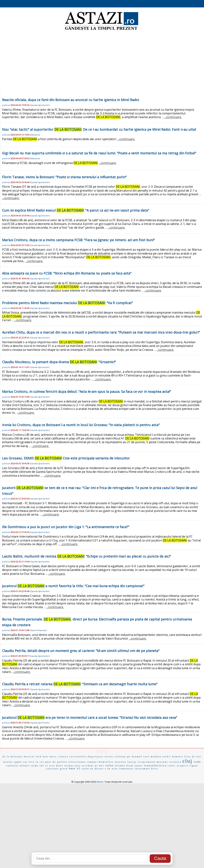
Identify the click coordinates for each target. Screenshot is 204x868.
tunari (139, 766)
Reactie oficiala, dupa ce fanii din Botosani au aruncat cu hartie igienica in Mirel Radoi (70, 100)
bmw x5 (75, 769)
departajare (96, 757)
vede (197, 762)
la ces (40, 762)
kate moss (50, 757)
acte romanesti (123, 769)
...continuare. (173, 117)
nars (78, 766)
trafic (172, 766)
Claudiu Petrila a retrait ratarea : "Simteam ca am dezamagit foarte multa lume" (80, 684)
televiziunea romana (83, 762)
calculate (52, 769)
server (109, 757)
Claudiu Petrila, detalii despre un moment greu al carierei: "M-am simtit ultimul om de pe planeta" (81, 651)
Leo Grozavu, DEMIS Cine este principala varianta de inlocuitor (66, 458)
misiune (162, 762)
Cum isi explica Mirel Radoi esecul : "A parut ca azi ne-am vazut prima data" (76, 210)
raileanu (120, 757)
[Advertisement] (102, 61)
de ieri (197, 757)
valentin (12, 766)
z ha (108, 769)
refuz (110, 765)
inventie (120, 762)
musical (29, 757)
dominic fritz (181, 757)
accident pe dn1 (93, 766)
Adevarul (35, 135)
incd (39, 757)
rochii (167, 757)
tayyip (132, 762)
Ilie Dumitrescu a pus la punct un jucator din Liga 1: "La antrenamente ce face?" (66, 527)
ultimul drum (124, 766)
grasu (64, 769)
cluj (187, 761)
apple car (21, 762)
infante (24, 766)
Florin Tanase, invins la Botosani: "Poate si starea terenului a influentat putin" (64, 177)
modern (156, 756)
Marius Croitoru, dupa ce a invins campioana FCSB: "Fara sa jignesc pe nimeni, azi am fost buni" (78, 240)
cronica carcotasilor (72, 757)
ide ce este (47, 766)
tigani (194, 766)
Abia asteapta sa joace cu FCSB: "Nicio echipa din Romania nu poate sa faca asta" (67, 273)
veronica (175, 762)
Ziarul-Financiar (38, 630)
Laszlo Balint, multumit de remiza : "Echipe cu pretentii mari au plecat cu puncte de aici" (87, 556)
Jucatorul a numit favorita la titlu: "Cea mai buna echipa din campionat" (73, 586)
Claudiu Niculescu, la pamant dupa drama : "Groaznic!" (59, 362)
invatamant (142, 769)
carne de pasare (93, 769)
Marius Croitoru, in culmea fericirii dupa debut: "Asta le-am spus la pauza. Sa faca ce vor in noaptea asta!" (87, 392)
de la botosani (13, 757)
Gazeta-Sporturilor (40, 105)
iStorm (100, 782)
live (32, 762)
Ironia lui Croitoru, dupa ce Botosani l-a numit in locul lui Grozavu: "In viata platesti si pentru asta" (81, 425)
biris (155, 769)
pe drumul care (138, 756)
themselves (106, 762)
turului (8, 762)
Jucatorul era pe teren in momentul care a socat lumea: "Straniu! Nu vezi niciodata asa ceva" (90, 718)
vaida (34, 766)
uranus (69, 766)
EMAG (102, 751)
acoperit (183, 766)
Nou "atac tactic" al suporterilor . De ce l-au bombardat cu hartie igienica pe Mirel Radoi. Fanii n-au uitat (99, 129)
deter (60, 766)
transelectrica (155, 765)
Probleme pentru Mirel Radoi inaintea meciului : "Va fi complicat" (68, 303)
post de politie (56, 762)
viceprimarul (146, 762)
